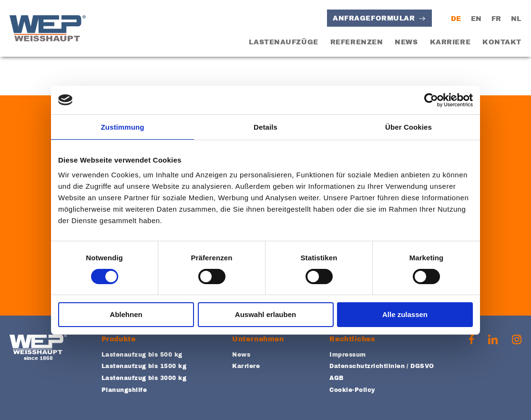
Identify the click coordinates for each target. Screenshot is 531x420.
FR (496, 19)
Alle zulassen (405, 314)
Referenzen (357, 42)
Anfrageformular (374, 18)
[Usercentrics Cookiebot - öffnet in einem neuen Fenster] (431, 100)
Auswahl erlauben (265, 314)
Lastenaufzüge (283, 42)
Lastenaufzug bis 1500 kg (144, 366)
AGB (336, 378)
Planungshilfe (124, 390)
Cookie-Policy (352, 390)
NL (516, 19)
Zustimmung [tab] (123, 127)
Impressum (347, 355)
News (406, 42)
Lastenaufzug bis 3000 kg (144, 378)
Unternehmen (258, 339)
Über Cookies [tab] (408, 127)
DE (456, 19)
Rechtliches (352, 339)
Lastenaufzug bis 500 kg (142, 355)
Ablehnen (126, 314)
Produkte (118, 339)
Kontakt (502, 42)
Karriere (450, 42)
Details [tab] (265, 127)
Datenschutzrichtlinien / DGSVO (382, 366)
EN (476, 19)
